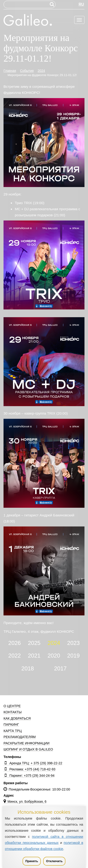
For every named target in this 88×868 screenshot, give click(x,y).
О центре (12, 706)
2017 (60, 668)
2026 (14, 643)
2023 (73, 643)
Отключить (54, 861)
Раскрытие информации (27, 743)
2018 (28, 668)
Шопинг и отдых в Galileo (28, 749)
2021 (34, 656)
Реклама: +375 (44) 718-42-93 (29, 769)
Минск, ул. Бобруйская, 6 (25, 802)
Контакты (13, 712)
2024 (54, 643)
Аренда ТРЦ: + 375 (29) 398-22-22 (33, 763)
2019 (73, 656)
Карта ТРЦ (13, 731)
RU (81, 4)
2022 (14, 656)
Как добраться (17, 718)
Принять (32, 861)
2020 (54, 656)
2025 (34, 643)
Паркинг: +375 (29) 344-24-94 (29, 776)
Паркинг (11, 725)
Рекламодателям (20, 737)
